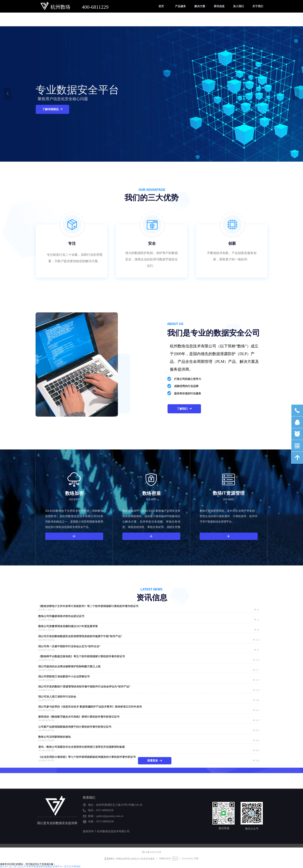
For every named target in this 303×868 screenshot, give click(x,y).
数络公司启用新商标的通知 (54, 737)
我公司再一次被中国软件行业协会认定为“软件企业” (69, 646)
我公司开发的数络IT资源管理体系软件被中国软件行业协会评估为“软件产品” (84, 687)
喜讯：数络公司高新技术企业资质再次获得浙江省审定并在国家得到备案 (82, 747)
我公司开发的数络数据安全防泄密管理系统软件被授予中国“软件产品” (80, 636)
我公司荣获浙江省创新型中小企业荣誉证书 (64, 677)
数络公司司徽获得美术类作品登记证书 (61, 616)
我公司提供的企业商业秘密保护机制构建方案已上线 (69, 667)
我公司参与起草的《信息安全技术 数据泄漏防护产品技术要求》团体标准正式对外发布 (90, 707)
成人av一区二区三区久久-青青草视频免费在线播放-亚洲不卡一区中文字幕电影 (40, 866)
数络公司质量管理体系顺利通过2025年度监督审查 (68, 626)
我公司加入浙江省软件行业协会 (57, 697)
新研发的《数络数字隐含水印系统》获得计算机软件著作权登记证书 (79, 717)
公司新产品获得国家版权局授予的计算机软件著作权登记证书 (75, 727)
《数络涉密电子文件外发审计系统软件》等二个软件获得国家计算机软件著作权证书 (88, 606)
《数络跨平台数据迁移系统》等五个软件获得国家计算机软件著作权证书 (82, 657)
